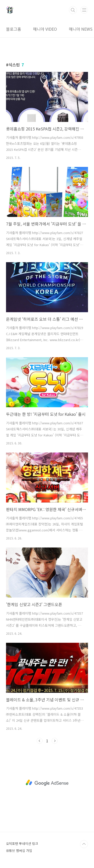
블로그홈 (14, 29)
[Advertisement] (47, 783)
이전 (40, 741)
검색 (73, 10)
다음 (55, 741)
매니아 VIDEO (45, 29)
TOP (84, 844)
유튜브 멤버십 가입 (19, 851)
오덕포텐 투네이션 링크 (22, 843)
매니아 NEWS (81, 29)
